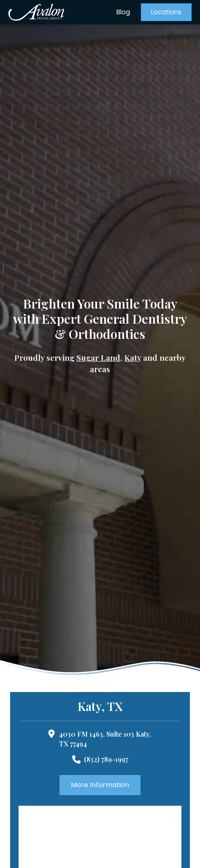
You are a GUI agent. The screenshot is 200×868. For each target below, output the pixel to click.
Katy (133, 357)
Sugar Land (98, 357)
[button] (166, 12)
